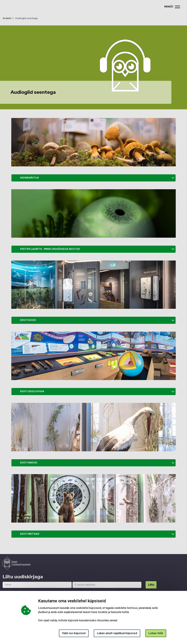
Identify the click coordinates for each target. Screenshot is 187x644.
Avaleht (7, 18)
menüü (169, 7)
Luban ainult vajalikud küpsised (117, 633)
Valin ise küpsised (74, 633)
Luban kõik (156, 633)
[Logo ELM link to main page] (17, 563)
